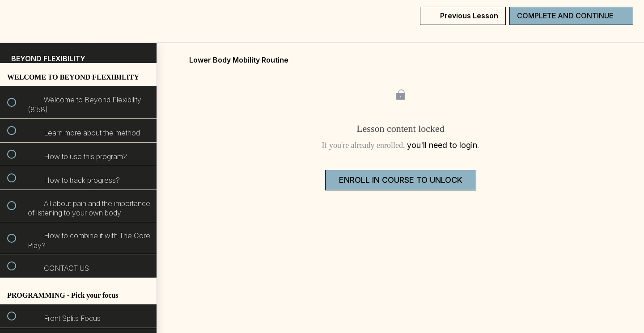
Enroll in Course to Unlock (401, 180)
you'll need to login (442, 145)
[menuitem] (78, 21)
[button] (17, 21)
